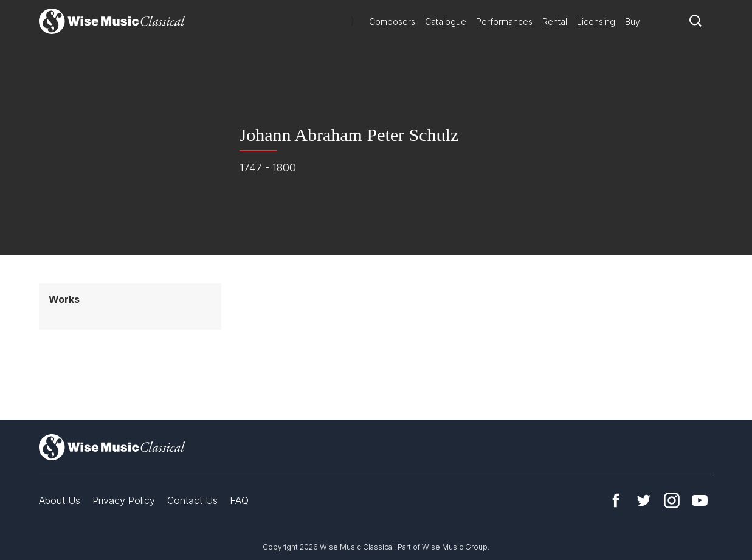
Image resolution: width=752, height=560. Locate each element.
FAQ (239, 500)
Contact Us (192, 500)
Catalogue (446, 22)
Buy (633, 22)
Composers (392, 22)
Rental (555, 22)
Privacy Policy (124, 500)
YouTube (700, 500)
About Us (60, 500)
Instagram (672, 500)
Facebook (616, 500)
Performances (504, 22)
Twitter (644, 500)
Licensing (596, 22)
